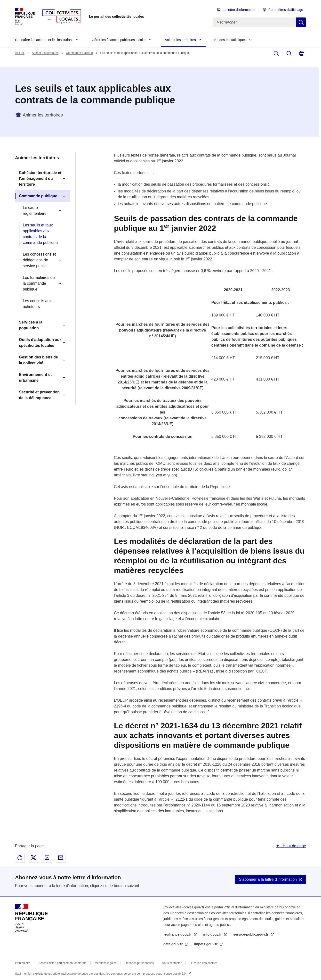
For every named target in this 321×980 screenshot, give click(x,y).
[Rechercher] (255, 22)
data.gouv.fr (173, 944)
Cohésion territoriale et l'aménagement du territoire (40, 179)
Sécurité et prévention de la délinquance (39, 395)
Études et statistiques (230, 40)
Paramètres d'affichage (286, 10)
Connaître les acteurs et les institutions (44, 40)
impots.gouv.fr (206, 944)
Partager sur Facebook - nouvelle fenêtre (20, 858)
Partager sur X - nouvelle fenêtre (33, 858)
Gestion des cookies (204, 963)
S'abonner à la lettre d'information (268, 879)
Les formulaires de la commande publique (39, 283)
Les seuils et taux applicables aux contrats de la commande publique (40, 234)
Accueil (20, 53)
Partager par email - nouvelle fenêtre (61, 858)
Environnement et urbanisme (35, 378)
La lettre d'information (239, 10)
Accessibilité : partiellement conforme (63, 963)
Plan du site (23, 963)
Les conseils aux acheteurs (37, 304)
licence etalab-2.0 (175, 974)
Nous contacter (172, 963)
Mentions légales (106, 963)
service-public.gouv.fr (251, 934)
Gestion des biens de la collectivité (38, 360)
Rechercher (301, 22)
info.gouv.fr (213, 934)
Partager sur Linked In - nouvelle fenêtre (47, 858)
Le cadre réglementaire (35, 211)
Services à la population (31, 325)
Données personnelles (139, 963)
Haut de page (294, 846)
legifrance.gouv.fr (178, 934)
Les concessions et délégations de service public (39, 260)
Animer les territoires (180, 40)
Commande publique (79, 53)
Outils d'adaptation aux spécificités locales (40, 343)
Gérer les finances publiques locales (119, 40)
